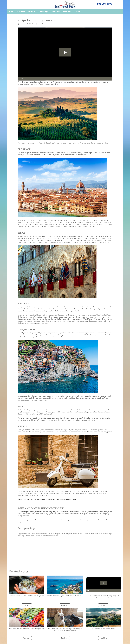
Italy (43, 24)
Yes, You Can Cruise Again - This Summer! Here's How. (65, 586)
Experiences (20, 12)
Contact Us (56, 12)
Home (11, 12)
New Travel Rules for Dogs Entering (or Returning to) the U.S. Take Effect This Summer (65, 620)
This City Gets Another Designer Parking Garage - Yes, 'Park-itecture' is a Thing (103, 587)
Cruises (77, 12)
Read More (27, 605)
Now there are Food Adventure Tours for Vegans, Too (27, 619)
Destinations (33, 12)
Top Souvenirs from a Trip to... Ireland (103, 619)
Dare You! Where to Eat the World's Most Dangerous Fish (27, 587)
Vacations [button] (67, 12)
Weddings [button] (45, 12)
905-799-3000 (105, 4)
